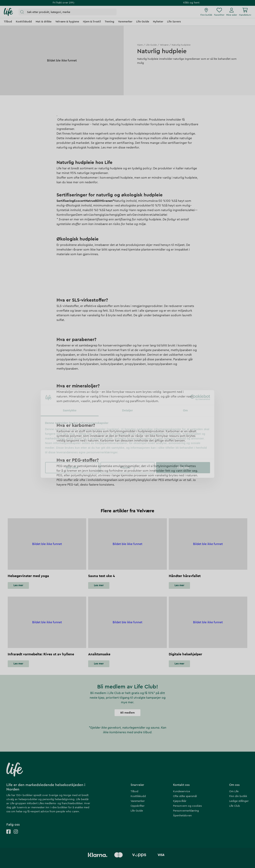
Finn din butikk (238, 796)
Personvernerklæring (186, 811)
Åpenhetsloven (182, 816)
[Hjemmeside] (8, 12)
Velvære (164, 45)
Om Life (234, 791)
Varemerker (138, 801)
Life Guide (151, 45)
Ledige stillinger (239, 801)
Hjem (140, 45)
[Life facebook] (8, 835)
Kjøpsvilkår (180, 801)
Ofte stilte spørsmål (185, 796)
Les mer (18, 585)
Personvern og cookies (187, 806)
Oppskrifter (138, 806)
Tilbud (134, 791)
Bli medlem (127, 713)
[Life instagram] (16, 835)
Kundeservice (182, 791)
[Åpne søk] (68, 12)
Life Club (235, 806)
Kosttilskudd (138, 796)
